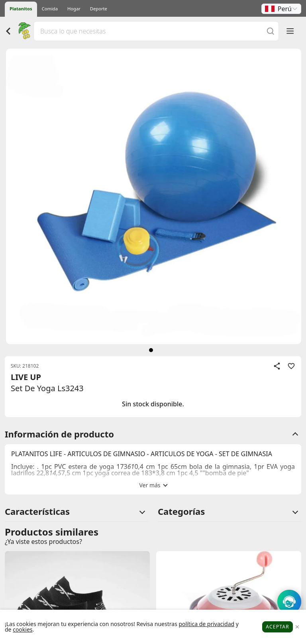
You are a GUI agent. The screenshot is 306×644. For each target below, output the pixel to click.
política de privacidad (206, 624)
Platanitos (21, 9)
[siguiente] (151, 350)
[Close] (297, 627)
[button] (281, 9)
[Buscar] (271, 31)
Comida (50, 9)
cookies (23, 629)
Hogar (74, 9)
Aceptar (278, 627)
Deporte (99, 9)
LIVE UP (26, 377)
